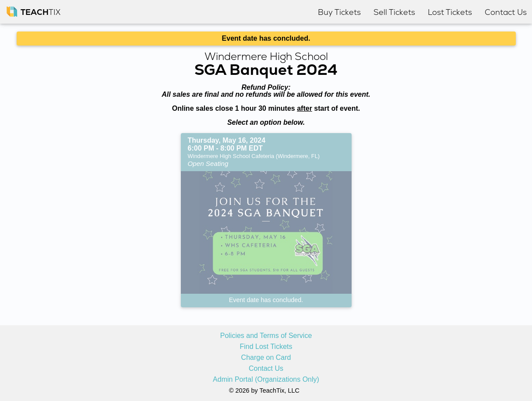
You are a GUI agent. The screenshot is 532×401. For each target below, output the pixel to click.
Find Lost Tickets (266, 347)
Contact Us (266, 369)
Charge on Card (266, 358)
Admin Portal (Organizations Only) (266, 380)
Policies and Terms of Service (266, 336)
